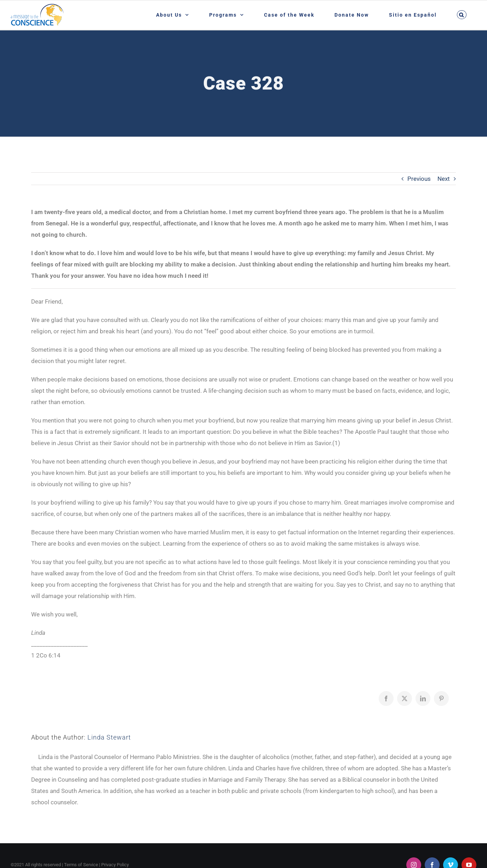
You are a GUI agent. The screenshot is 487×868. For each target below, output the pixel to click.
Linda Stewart (109, 737)
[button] (462, 15)
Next (444, 179)
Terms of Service (81, 865)
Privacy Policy (115, 865)
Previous (419, 179)
